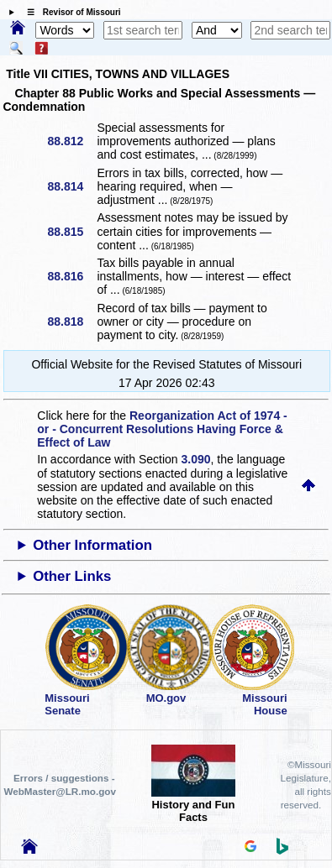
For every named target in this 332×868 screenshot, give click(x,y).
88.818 (71, 322)
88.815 (71, 232)
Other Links (72, 576)
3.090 (196, 459)
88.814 (71, 186)
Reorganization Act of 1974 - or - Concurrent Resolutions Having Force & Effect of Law (162, 429)
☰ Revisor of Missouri (70, 12)
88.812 (71, 141)
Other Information (92, 545)
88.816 (71, 276)
